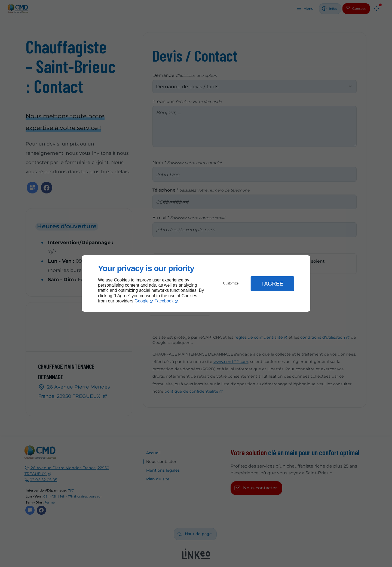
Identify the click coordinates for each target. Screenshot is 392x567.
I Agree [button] (272, 284)
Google (142, 301)
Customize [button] (231, 283)
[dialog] (196, 283)
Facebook (164, 301)
